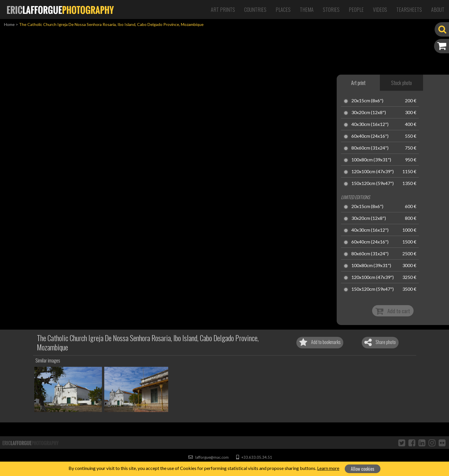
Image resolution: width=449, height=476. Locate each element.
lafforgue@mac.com (209, 457)
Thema (307, 10)
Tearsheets (409, 10)
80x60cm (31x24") (370, 148)
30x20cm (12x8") (369, 113)
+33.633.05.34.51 (254, 457)
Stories (331, 10)
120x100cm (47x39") (373, 172)
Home (9, 24)
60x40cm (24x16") (370, 136)
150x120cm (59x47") (373, 184)
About (438, 10)
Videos (380, 10)
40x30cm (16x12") (370, 124)
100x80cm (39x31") (371, 160)
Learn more (328, 468)
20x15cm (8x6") (367, 101)
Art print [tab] (358, 83)
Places (283, 10)
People (356, 10)
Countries (255, 10)
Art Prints (223, 10)
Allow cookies (363, 469)
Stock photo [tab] (401, 83)
